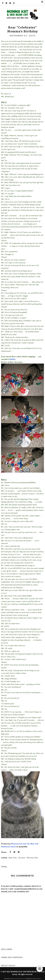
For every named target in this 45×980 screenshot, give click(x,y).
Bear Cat (13, 858)
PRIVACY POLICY (8, 966)
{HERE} (12, 359)
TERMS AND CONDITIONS (12, 957)
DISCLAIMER (7, 949)
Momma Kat (32, 858)
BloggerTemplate (37, 978)
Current (22, 858)
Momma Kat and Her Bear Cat (17, 978)
